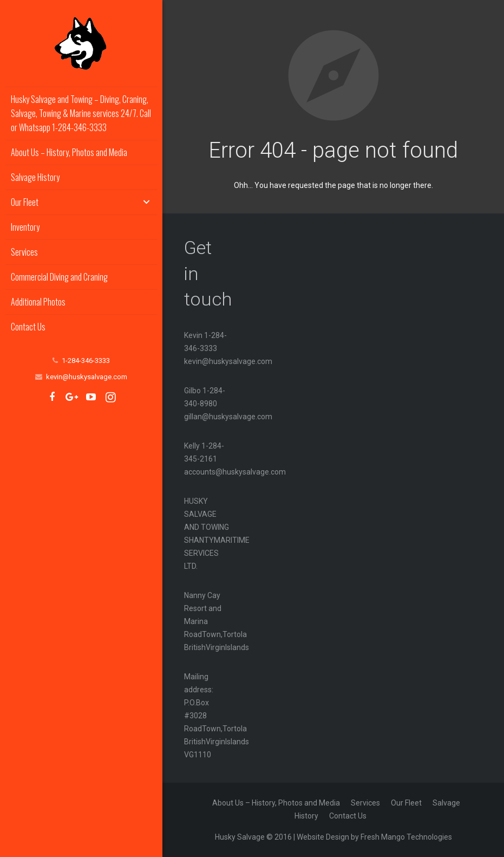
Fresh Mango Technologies (406, 837)
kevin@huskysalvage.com (87, 377)
